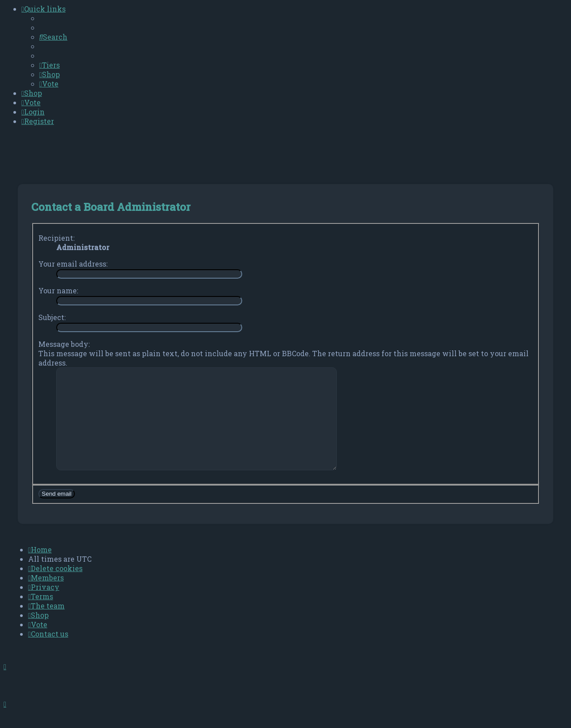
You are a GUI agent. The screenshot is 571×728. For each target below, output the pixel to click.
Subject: (52, 317)
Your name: (58, 290)
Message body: (64, 344)
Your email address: (73, 264)
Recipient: (56, 238)
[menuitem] (53, 37)
